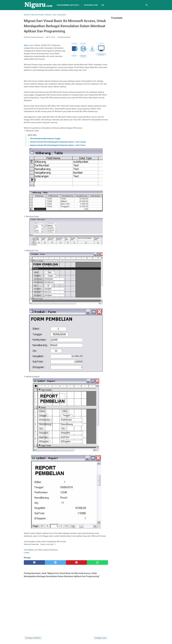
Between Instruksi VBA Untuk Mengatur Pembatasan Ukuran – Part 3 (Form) (58, 145)
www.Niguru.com (31, 550)
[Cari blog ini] (147, 5)
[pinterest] (77, 562)
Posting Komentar (64, 37)
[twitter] (55, 562)
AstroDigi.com (91, 5)
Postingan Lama (100, 638)
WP (103, 5)
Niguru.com (29, 45)
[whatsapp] (97, 562)
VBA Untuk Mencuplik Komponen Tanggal (45, 139)
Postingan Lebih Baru (33, 638)
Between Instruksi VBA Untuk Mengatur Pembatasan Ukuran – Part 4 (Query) (58, 142)
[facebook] (34, 562)
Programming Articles (68, 5)
